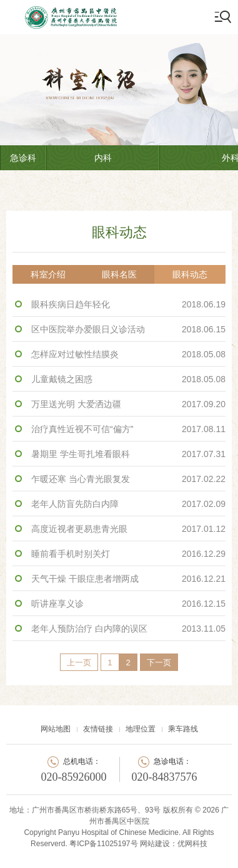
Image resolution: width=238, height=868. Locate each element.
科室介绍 (48, 274)
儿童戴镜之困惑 (128, 379)
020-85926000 (74, 777)
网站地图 (56, 729)
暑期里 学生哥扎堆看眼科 (128, 454)
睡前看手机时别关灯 (128, 554)
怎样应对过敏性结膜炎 (128, 354)
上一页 (79, 663)
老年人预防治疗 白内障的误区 (128, 629)
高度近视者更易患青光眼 (128, 529)
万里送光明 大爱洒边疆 (128, 404)
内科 (103, 158)
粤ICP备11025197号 (103, 844)
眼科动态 (190, 274)
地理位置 (141, 729)
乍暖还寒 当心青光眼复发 (128, 479)
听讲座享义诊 (128, 604)
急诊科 (23, 158)
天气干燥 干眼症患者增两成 (128, 579)
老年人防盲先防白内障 (128, 504)
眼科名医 (119, 274)
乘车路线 (183, 729)
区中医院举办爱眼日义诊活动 (128, 329)
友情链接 (98, 729)
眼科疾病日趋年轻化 (128, 304)
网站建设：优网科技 (174, 844)
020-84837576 (165, 777)
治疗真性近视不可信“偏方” (128, 429)
